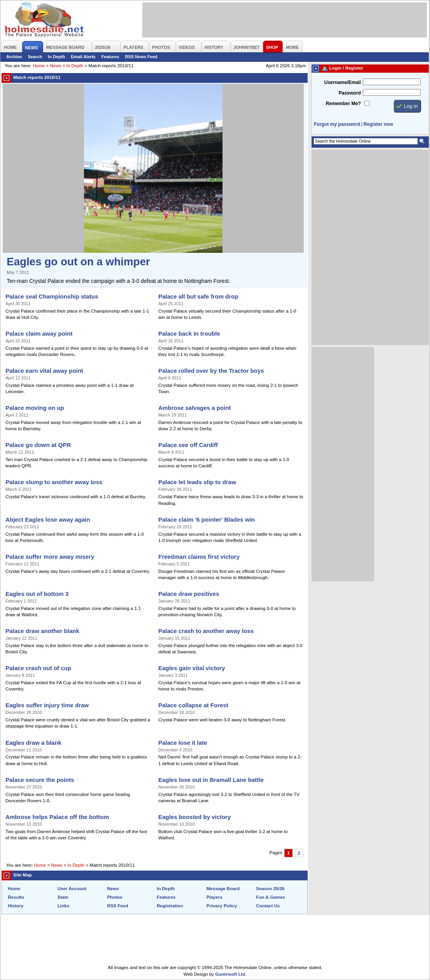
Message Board (223, 889)
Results (16, 897)
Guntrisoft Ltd (230, 974)
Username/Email (342, 82)
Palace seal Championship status (52, 296)
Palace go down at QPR (38, 445)
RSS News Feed (141, 57)
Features (110, 57)
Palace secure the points (40, 780)
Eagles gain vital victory (192, 668)
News (56, 66)
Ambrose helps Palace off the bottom (57, 817)
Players (214, 897)
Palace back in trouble (189, 334)
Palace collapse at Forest (193, 705)
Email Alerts (83, 57)
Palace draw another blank (42, 631)
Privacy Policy (222, 906)
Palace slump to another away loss (54, 482)
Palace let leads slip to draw (197, 482)
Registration (170, 906)
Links (63, 906)
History (16, 906)
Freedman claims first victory (199, 557)
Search (35, 57)
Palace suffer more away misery (50, 557)
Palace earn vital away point (44, 371)
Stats (63, 897)
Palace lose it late (183, 743)
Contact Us (268, 906)
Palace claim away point (39, 334)
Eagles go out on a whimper (78, 262)
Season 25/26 (270, 889)
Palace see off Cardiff (188, 445)
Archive (14, 57)
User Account (72, 889)
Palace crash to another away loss (206, 631)
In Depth (57, 57)
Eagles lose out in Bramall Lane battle (211, 780)
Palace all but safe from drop (198, 296)
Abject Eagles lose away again (48, 520)
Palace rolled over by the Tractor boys (211, 371)
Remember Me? (343, 104)
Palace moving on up (35, 408)
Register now (378, 124)
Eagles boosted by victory (195, 817)
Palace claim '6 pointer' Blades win (207, 520)
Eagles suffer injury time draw (47, 705)
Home (39, 66)
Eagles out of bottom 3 (37, 594)
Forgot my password (337, 124)
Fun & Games (271, 897)
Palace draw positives (189, 594)
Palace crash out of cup (38, 668)
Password (350, 93)
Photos (115, 897)
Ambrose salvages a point (195, 408)
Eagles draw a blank (33, 743)
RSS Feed (118, 906)
